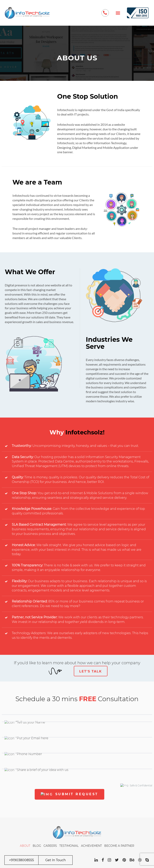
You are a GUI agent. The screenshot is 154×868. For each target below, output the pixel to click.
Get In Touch (56, 860)
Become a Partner (119, 846)
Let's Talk (91, 671)
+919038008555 (21, 860)
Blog (37, 846)
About (25, 846)
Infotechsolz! (85, 432)
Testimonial (69, 846)
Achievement (91, 846)
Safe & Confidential (136, 785)
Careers (50, 846)
